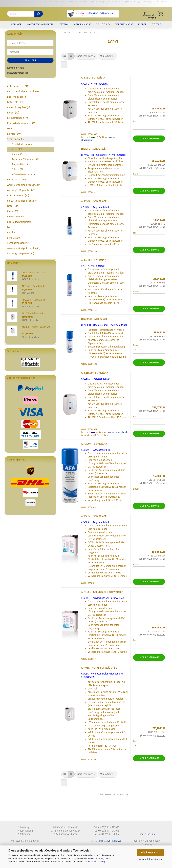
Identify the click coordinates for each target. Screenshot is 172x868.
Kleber (142, 24)
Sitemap (96, 2)
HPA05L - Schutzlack (93, 149)
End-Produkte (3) (17, 97)
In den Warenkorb (149, 139)
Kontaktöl (130, 2)
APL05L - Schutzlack (93, 78)
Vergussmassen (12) (18, 243)
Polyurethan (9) (20, 164)
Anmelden (30, 60)
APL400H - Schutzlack (94, 260)
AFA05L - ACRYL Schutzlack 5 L (99, 668)
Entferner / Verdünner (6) (26, 159)
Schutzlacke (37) (16, 139)
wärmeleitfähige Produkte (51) (24, 185)
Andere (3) (18, 154)
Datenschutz (82, 2)
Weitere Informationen (150, 859)
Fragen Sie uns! (147, 834)
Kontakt (49, 2)
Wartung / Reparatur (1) (21, 254)
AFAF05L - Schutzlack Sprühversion (102, 592)
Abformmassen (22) (18, 86)
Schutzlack (103, 24)
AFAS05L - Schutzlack (94, 516)
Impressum (36, 2)
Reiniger (16, 24)
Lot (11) (11, 128)
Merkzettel (160, 2)
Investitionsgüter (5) (18, 107)
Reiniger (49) (14, 134)
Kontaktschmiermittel (41, 24)
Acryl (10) (17, 149)
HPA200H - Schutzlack (94, 319)
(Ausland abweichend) (117, 432)
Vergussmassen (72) (18, 180)
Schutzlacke (14, 238)
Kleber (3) (13, 211)
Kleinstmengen (16, 217)
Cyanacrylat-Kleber (113, 2)
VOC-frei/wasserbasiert (25, 174)
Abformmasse (83, 24)
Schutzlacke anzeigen (24, 144)
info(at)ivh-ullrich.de (110, 841)
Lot (9, 227)
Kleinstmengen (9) (17, 118)
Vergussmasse (124, 24)
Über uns (22, 2)
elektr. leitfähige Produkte (22, 201)
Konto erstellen (15, 68)
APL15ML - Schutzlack (94, 201)
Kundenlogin (145, 2)
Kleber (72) (13, 113)
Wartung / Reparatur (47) (21, 190)
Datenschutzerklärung (94, 862)
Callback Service (64, 2)
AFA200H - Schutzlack (94, 444)
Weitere (156, 24)
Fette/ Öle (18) (15, 102)
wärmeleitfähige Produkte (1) (24, 248)
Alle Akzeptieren (150, 852)
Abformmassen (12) (18, 196)
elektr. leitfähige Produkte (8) (24, 91)
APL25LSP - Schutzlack (95, 373)
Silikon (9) (17, 169)
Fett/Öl (64, 24)
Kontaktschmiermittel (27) (22, 123)
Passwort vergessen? (18, 73)
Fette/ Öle (13, 206)
